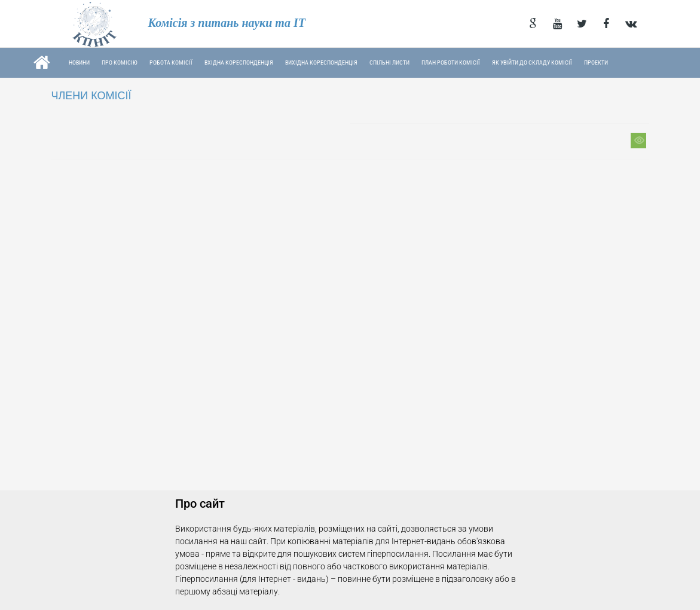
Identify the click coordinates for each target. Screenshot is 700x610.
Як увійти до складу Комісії (532, 62)
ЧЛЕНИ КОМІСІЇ (91, 96)
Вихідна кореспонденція (321, 62)
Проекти (596, 62)
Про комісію (120, 62)
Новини (79, 62)
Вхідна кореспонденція (239, 62)
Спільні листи (389, 62)
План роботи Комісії (451, 62)
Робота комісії (171, 62)
